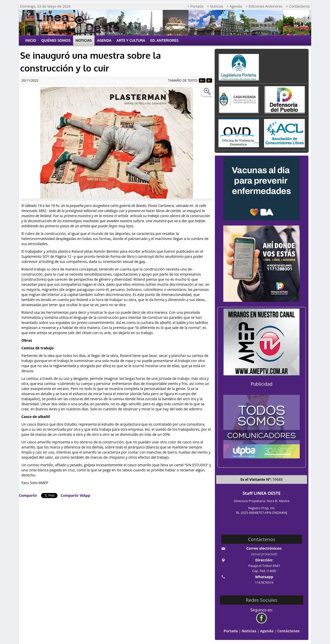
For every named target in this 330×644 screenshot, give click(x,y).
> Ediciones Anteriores (264, 6)
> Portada (195, 6)
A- (209, 80)
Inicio (31, 40)
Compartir (28, 495)
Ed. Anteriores (164, 40)
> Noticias (215, 6)
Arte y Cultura (131, 40)
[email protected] (264, 554)
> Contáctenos (298, 6)
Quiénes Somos (56, 40)
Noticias (84, 40)
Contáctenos (288, 631)
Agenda (104, 40)
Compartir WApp (75, 495)
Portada (231, 631)
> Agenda (234, 6)
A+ (202, 80)
